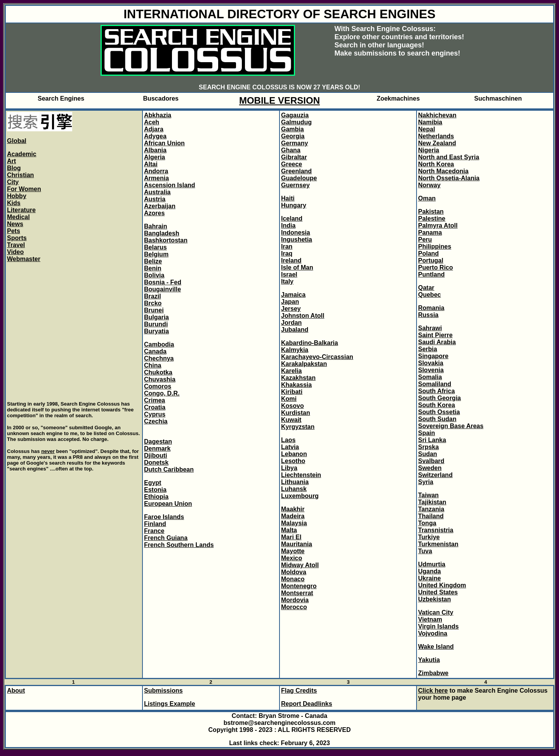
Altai (151, 164)
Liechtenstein (301, 475)
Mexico (292, 558)
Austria (155, 199)
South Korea (437, 405)
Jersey (291, 309)
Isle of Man (297, 267)
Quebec (430, 295)
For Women (24, 189)
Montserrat (297, 593)
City (13, 182)
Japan (290, 302)
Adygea (155, 136)
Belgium (156, 254)
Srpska (428, 447)
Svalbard (431, 461)
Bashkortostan (166, 240)
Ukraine (430, 578)
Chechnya (159, 358)
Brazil (153, 296)
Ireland (291, 260)
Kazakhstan (298, 378)
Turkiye (429, 537)
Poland (428, 253)
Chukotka (158, 372)
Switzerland (435, 475)
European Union (168, 504)
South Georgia (439, 398)
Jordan (291, 323)
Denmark (157, 449)
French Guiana (166, 538)
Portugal (431, 260)
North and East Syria (449, 157)
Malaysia (294, 523)
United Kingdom (442, 585)
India (288, 226)
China (153, 365)
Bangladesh (162, 233)
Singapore (433, 356)
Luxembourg (300, 496)
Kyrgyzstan (298, 427)
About (16, 691)
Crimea (155, 400)
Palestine (432, 219)
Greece (292, 164)
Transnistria (436, 530)
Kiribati (292, 392)
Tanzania (431, 509)
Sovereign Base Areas (451, 426)
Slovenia (431, 370)
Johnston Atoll (303, 316)
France (154, 531)
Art (11, 161)
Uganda (430, 571)
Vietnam (430, 619)
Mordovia (295, 600)
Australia (157, 192)
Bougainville (162, 289)
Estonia (155, 490)
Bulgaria (156, 317)
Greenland (296, 171)
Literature (21, 210)
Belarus (155, 247)
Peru (425, 240)
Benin (153, 268)
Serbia (428, 349)
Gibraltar (294, 157)
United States (438, 592)
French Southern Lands (179, 545)
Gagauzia (295, 115)
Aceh (152, 122)
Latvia (290, 447)
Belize (153, 261)
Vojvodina (433, 633)
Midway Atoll (300, 565)
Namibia (430, 122)
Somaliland (435, 384)
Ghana (291, 150)
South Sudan (437, 419)
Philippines (435, 246)
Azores (154, 213)
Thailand (431, 516)
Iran (287, 246)
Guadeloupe (299, 178)
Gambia (293, 129)
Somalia (430, 377)
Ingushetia (297, 240)
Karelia (291, 371)
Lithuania (295, 482)
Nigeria (429, 150)
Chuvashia (160, 379)
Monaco (293, 579)
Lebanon (294, 454)
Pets (14, 231)
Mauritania (297, 544)
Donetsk (156, 462)
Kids (14, 203)
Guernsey (295, 185)
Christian (20, 175)
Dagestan (158, 442)
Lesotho (293, 461)
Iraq (287, 253)
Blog (14, 168)
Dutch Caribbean (169, 469)
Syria (426, 482)
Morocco (294, 607)
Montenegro (299, 586)
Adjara (154, 129)
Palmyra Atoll (438, 226)
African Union (164, 143)
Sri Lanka (432, 440)
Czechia (156, 421)
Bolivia (154, 275)
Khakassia (296, 385)
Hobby (17, 196)
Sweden (430, 468)
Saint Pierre (435, 335)
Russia (428, 315)
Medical (18, 217)
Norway (429, 185)
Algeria (155, 157)
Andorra (156, 171)
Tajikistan (432, 502)
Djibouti (156, 456)
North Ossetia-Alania (449, 178)
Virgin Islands (438, 626)
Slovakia (431, 363)
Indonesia (296, 233)
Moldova (294, 572)
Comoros (158, 386)
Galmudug (296, 122)
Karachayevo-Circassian (317, 357)
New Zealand (437, 143)
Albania (155, 150)
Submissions (163, 691)
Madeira (293, 516)
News (15, 224)
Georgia (293, 136)
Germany (294, 143)
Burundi (156, 324)
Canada (155, 351)
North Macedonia (443, 171)
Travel (16, 245)
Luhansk (294, 489)
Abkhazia (158, 115)
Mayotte (293, 551)
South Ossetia (439, 412)
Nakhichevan (437, 115)
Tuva (425, 551)
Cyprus (155, 414)
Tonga (427, 523)
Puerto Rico (436, 267)
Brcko (153, 303)
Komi (289, 399)
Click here (433, 691)
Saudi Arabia (437, 342)
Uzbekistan (434, 599)
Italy (287, 281)
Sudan (428, 454)
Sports (17, 238)
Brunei (154, 310)
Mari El (291, 537)
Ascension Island (170, 185)
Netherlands (436, 136)
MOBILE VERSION (279, 100)
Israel (289, 274)
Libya (289, 468)
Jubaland (295, 330)
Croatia (155, 407)
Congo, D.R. (162, 393)
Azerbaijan (160, 206)
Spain (427, 433)
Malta (289, 530)
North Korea (436, 164)
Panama (430, 233)
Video (15, 252)
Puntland (431, 274)
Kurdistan (296, 413)
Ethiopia (156, 497)
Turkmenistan (438, 544)
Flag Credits (299, 691)
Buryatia (156, 331)
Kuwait (291, 420)
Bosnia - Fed (163, 282)
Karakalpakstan (304, 364)
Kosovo (293, 406)
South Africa (437, 391)
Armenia (156, 178)
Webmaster (24, 259)
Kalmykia (295, 350)
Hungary (294, 205)
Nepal (427, 129)
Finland (155, 524)
